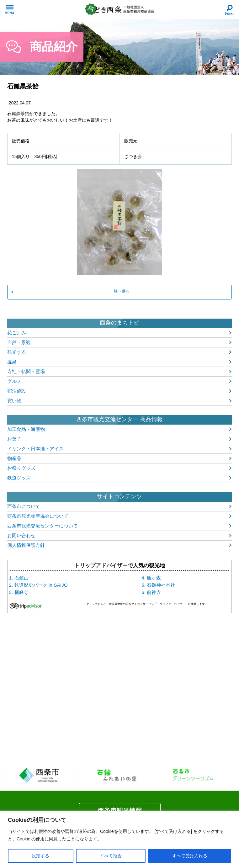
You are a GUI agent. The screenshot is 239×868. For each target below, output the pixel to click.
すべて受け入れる (190, 856)
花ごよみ (17, 333)
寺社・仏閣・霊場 (26, 371)
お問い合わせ (21, 535)
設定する (40, 856)
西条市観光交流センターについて (42, 526)
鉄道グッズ (19, 478)
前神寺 (154, 592)
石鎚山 (21, 578)
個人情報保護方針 (26, 545)
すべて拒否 (111, 856)
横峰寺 (21, 592)
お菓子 (14, 439)
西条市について (24, 506)
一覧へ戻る (120, 291)
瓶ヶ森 (154, 578)
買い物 (14, 401)
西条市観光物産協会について (38, 516)
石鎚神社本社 (161, 585)
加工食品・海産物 (26, 429)
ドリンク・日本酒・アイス (35, 449)
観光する (17, 352)
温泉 (12, 362)
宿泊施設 (17, 391)
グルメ (14, 381)
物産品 (14, 458)
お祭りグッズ (21, 468)
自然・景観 (19, 342)
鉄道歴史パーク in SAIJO (41, 585)
